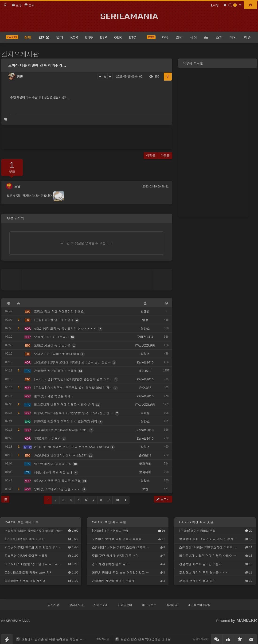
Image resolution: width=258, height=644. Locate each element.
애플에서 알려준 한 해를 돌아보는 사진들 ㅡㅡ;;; (55, 639)
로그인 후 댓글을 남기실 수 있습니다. (87, 243)
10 (117, 500)
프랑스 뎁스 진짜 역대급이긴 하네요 (146, 639)
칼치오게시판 (20, 54)
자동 (215, 5)
